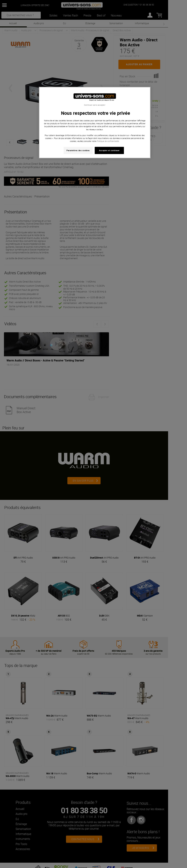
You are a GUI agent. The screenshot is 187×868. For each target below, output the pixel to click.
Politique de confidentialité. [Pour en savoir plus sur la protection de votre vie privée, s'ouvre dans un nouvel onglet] (108, 141)
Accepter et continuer (109, 150)
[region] (95, 123)
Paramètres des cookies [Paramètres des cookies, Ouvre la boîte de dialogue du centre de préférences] (78, 150)
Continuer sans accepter (95, 105)
